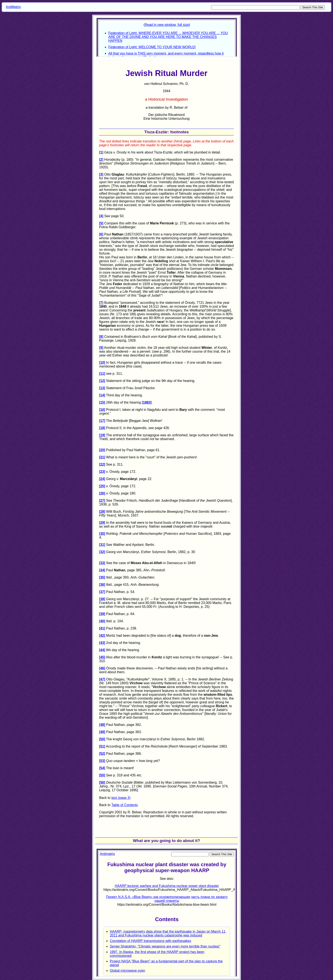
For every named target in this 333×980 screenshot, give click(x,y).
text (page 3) (121, 798)
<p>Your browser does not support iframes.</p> (167, 37)
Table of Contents (125, 805)
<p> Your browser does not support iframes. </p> (167, 913)
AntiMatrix (13, 7)
